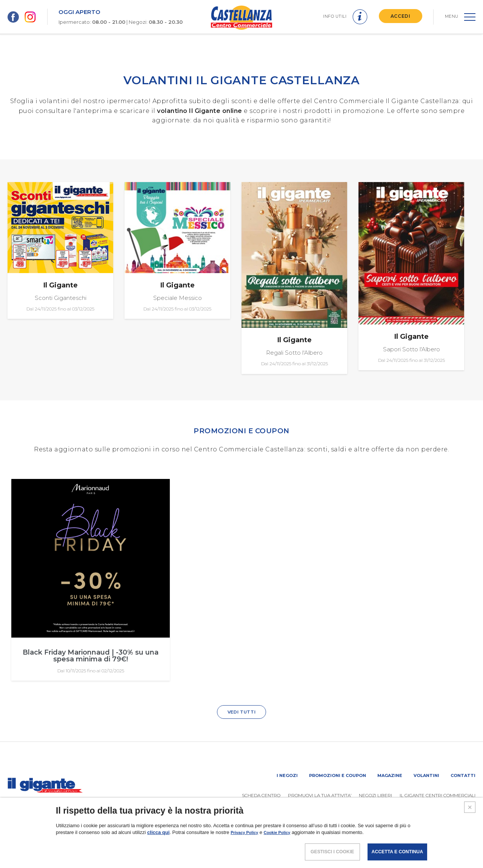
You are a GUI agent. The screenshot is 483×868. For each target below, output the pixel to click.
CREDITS (465, 843)
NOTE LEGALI (330, 843)
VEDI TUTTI (241, 712)
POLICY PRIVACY (375, 843)
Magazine (390, 776)
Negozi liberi (375, 796)
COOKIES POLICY (424, 843)
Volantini (426, 776)
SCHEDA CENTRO (261, 796)
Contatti (463, 776)
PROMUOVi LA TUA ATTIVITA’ (320, 796)
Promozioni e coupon (338, 776)
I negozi (287, 776)
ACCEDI (398, 16)
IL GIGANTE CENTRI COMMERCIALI (438, 796)
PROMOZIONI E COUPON (241, 430)
